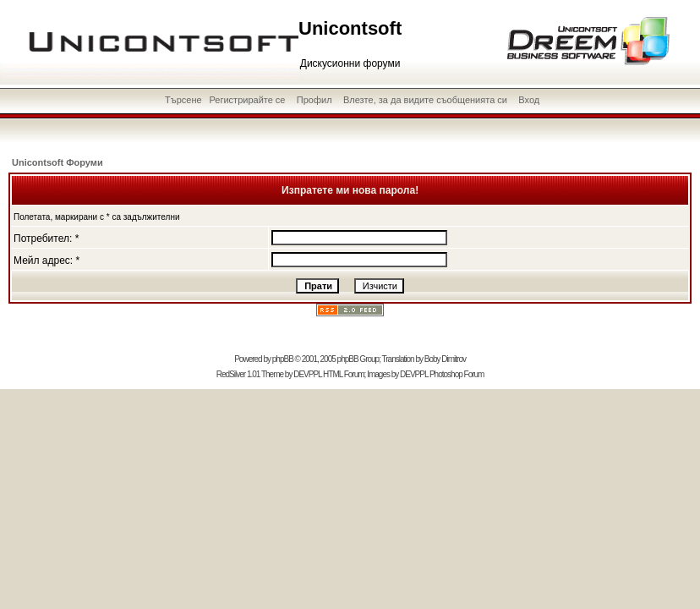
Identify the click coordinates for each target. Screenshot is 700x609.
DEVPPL (307, 374)
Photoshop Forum (457, 374)
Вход (529, 100)
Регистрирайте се (247, 100)
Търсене (183, 100)
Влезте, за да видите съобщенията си (425, 100)
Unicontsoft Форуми (57, 162)
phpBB (283, 359)
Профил (314, 100)
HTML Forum (344, 374)
